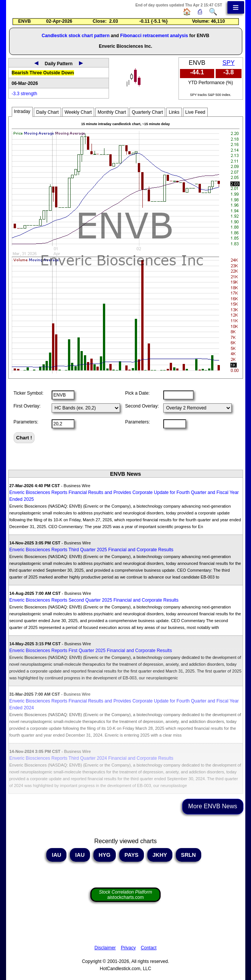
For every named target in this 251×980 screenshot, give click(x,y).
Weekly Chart (78, 112)
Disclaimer (105, 948)
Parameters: (26, 422)
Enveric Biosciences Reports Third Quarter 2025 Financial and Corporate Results (92, 550)
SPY (229, 63)
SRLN (189, 855)
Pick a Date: (138, 393)
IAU (56, 855)
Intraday (22, 111)
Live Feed (195, 112)
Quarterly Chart (147, 112)
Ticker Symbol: (29, 393)
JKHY (160, 855)
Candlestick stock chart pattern (76, 36)
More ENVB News (213, 806)
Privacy (128, 948)
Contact (149, 948)
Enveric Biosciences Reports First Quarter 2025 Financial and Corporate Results (91, 651)
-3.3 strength (24, 94)
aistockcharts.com (125, 895)
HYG (105, 855)
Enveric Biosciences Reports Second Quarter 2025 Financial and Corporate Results (94, 600)
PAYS (132, 855)
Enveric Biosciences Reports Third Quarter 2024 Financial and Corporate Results (92, 758)
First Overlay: (27, 406)
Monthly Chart (112, 112)
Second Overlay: (142, 406)
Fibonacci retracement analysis (154, 36)
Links (174, 112)
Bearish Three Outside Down (43, 73)
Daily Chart (47, 112)
